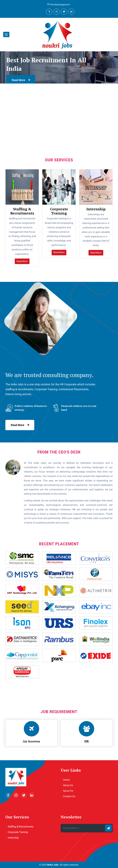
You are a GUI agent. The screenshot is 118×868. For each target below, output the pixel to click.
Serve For (68, 791)
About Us (68, 785)
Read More (22, 261)
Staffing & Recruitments (21, 827)
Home (66, 780)
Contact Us (69, 796)
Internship (13, 838)
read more (18, 80)
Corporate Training (18, 832)
